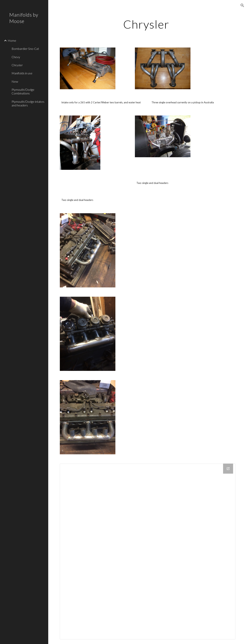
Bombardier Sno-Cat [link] (25, 49)
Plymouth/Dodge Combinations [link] (23, 91)
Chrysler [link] (17, 65)
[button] (242, 5)
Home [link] (12, 40)
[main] (148, 24)
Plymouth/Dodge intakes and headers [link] (28, 103)
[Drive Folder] (148, 552)
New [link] (15, 81)
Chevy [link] (16, 57)
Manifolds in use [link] (22, 73)
